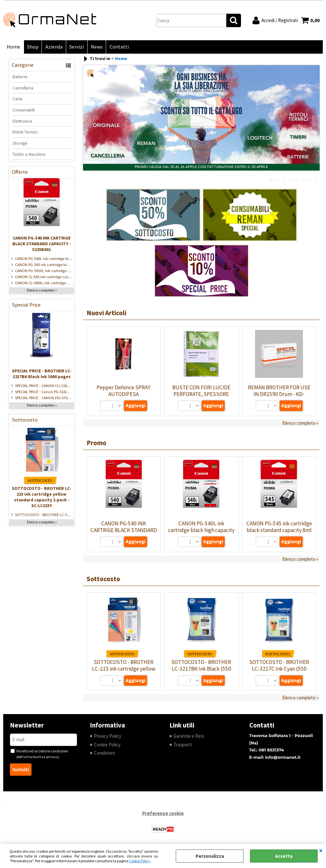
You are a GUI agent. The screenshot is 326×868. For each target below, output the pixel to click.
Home (13, 47)
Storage (20, 144)
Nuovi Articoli (106, 313)
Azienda (53, 47)
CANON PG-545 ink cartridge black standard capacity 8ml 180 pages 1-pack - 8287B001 (279, 531)
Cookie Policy (140, 861)
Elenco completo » (42, 291)
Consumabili (24, 110)
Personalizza (210, 856)
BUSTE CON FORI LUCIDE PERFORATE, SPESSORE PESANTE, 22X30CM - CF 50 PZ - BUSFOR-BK (201, 398)
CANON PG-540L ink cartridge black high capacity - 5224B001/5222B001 (201, 531)
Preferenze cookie (163, 814)
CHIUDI (321, 850)
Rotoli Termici (25, 133)
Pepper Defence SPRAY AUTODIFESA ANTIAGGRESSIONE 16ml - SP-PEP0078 (124, 398)
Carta (17, 99)
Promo (97, 443)
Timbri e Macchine (29, 155)
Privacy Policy (108, 737)
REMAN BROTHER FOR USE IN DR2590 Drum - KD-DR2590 (279, 394)
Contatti (118, 47)
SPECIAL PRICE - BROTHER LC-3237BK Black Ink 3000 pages (42, 374)
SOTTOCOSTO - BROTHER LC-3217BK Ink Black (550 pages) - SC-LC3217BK (201, 669)
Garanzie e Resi (189, 737)
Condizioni (104, 754)
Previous (87, 121)
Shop (32, 47)
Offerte (20, 173)
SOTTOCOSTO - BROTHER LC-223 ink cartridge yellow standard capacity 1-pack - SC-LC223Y (42, 497)
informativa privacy (41, 757)
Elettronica (22, 121)
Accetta (284, 856)
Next (315, 121)
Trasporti (183, 745)
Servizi (76, 47)
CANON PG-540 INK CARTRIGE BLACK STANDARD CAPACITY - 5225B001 (42, 244)
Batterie (20, 77)
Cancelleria (23, 88)
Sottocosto (25, 420)
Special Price (26, 305)
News (96, 47)
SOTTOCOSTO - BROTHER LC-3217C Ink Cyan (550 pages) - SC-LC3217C (279, 669)
